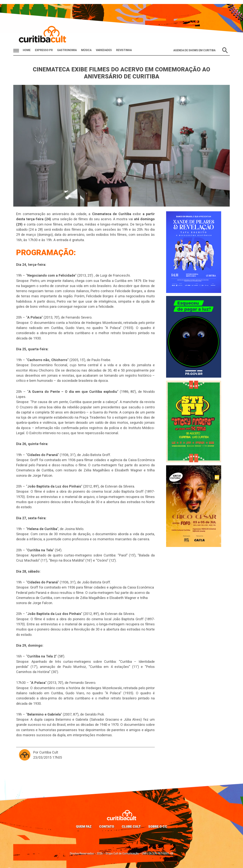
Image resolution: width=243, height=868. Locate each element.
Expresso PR (44, 50)
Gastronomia (67, 50)
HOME (27, 50)
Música (86, 50)
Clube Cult (131, 826)
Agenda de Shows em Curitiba (194, 50)
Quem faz (84, 826)
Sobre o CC (158, 826)
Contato (107, 826)
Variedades (104, 50)
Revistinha (124, 50)
